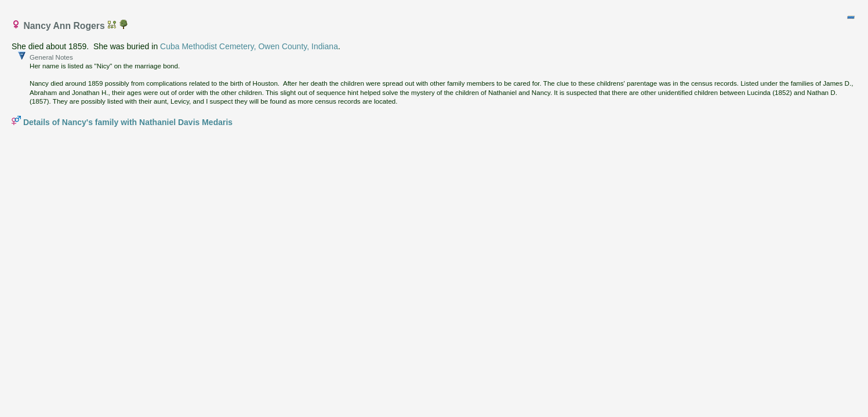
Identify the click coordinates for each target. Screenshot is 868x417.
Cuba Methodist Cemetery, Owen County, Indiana (249, 46)
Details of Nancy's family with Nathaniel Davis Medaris (128, 122)
